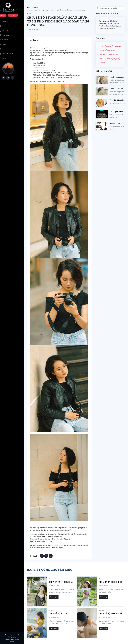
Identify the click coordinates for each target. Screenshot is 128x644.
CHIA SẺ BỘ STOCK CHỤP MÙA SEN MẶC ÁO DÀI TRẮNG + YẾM (108, 582)
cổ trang (117, 47)
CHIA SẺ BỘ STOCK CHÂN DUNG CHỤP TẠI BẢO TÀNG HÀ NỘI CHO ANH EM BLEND (59, 582)
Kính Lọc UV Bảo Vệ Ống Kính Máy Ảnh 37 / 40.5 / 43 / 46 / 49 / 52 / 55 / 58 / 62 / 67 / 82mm (117, 112)
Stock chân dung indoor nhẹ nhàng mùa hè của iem (117, 77)
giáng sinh (103, 54)
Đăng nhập (6, 15)
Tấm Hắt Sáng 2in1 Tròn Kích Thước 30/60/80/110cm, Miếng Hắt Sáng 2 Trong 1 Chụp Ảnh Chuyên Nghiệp (117, 100)
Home (29, 8)
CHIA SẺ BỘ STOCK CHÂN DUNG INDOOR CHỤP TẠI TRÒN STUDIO (108, 614)
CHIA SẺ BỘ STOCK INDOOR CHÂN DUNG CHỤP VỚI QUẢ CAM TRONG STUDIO (57, 614)
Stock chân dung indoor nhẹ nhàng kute (117, 89)
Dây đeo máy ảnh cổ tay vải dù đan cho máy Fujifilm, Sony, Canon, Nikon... (117, 123)
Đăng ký (17, 15)
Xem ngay (47, 597)
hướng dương (112, 54)
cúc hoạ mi (110, 51)
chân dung (109, 47)
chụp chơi (102, 62)
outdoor (108, 58)
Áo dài (101, 47)
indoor (101, 58)
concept (102, 51)
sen (114, 58)
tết (118, 58)
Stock (36, 8)
